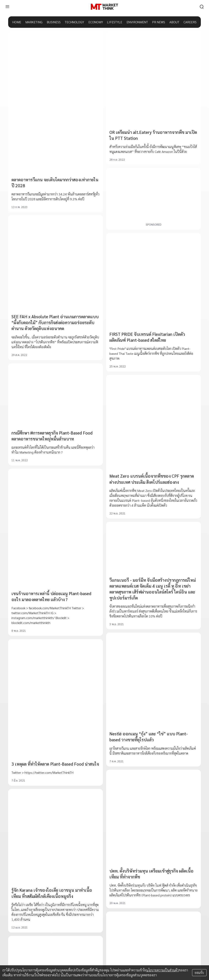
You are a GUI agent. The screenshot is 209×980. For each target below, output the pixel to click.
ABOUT (174, 22)
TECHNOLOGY (74, 22)
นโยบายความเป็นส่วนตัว (162, 970)
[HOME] (104, 7)
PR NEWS (159, 22)
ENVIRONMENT (137, 22)
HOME (17, 22)
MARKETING (34, 22)
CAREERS (190, 22)
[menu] (7, 7)
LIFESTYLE (115, 22)
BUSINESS (54, 22)
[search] (202, 7)
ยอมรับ (199, 973)
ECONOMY (96, 22)
